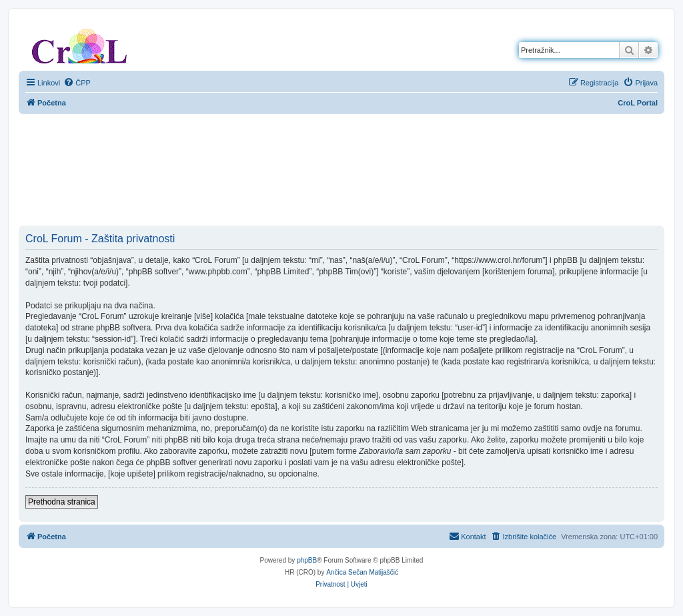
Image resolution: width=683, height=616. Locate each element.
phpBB (307, 560)
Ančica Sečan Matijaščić (362, 572)
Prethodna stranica (62, 502)
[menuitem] (77, 83)
